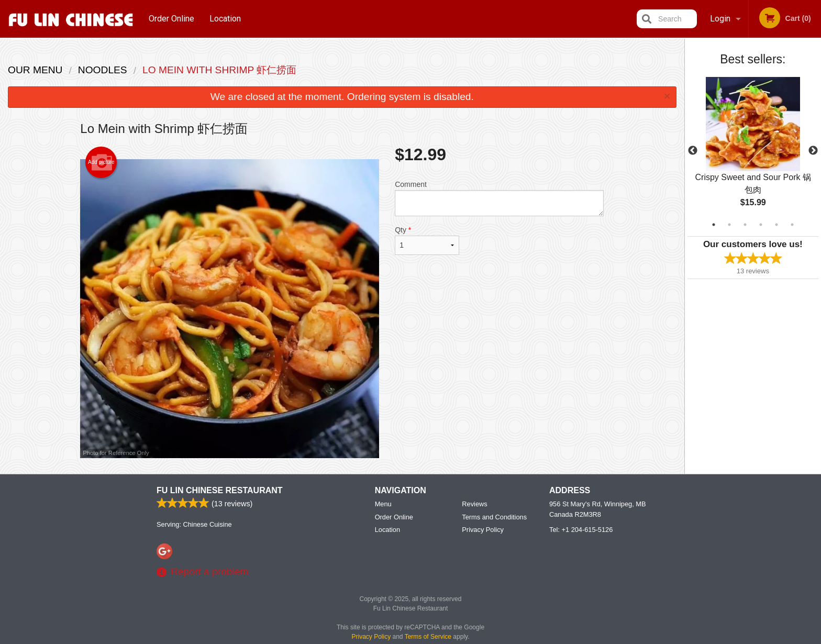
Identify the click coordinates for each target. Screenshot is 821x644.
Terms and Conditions (494, 518)
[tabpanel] (753, 151)
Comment (499, 198)
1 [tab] (714, 225)
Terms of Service (428, 637)
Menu (383, 504)
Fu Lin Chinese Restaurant (220, 491)
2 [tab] (729, 225)
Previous (693, 151)
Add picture (101, 162)
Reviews (474, 504)
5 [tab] (776, 225)
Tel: (581, 530)
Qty (427, 240)
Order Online (171, 19)
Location (225, 19)
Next (813, 151)
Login (720, 19)
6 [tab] (792, 225)
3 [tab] (745, 225)
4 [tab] (761, 225)
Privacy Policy (483, 530)
